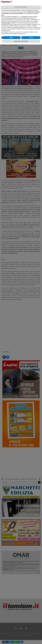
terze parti (24, 17)
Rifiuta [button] (11, 38)
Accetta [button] (31, 38)
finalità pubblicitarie (6, 23)
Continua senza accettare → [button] (21, 7)
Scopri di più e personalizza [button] (21, 41)
